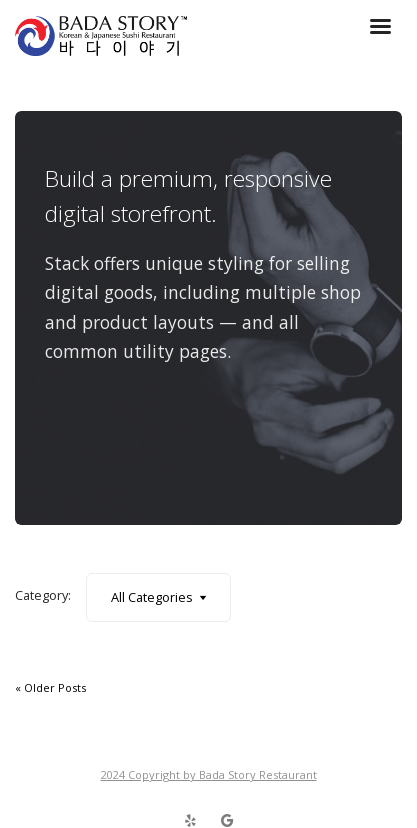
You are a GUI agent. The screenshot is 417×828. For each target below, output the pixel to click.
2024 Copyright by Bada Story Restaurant (209, 774)
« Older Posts (50, 687)
